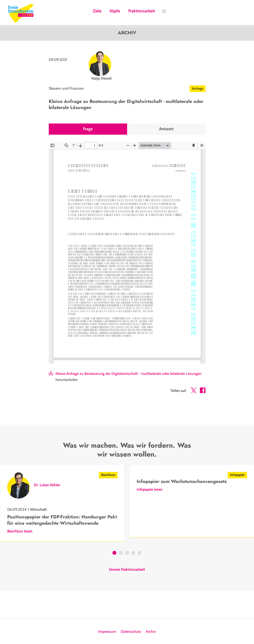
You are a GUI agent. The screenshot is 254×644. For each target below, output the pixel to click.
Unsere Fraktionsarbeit (127, 570)
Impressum (107, 632)
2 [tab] (121, 553)
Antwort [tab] (166, 129)
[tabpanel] (62, 503)
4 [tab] (133, 553)
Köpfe (115, 11)
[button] (194, 391)
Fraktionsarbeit (142, 11)
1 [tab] (114, 553)
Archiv (151, 632)
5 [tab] (140, 553)
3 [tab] (127, 553)
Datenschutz (131, 632)
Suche (164, 12)
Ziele (97, 11)
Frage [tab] (88, 129)
